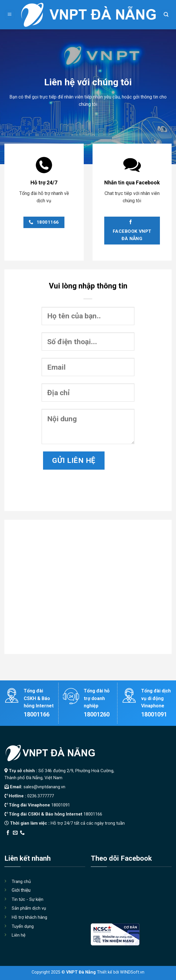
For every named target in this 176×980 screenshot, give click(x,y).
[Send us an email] (15, 833)
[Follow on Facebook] (8, 833)
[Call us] (22, 833)
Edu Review (16, 840)
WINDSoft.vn (132, 972)
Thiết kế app (42, 840)
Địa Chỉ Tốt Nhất (71, 840)
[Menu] (10, 15)
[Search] (166, 15)
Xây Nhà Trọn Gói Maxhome (115, 840)
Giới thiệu (21, 890)
